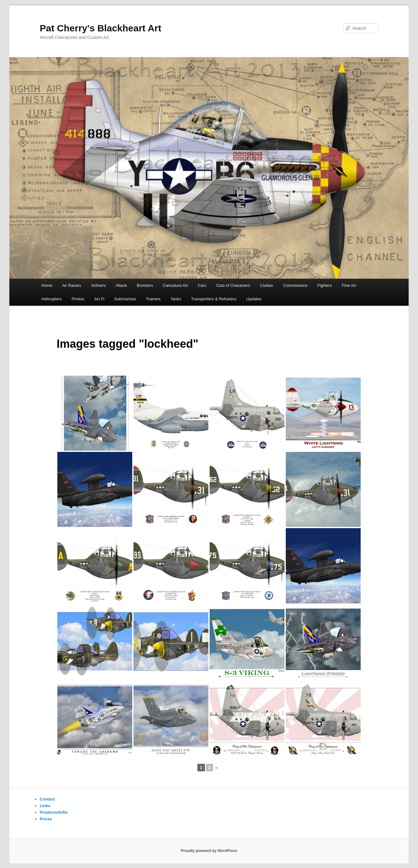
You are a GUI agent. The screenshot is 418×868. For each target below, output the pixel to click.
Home (47, 285)
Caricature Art (175, 285)
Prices (46, 819)
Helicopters (52, 299)
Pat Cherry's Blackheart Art (101, 28)
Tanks (176, 299)
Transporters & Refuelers (214, 299)
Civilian (267, 285)
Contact (47, 799)
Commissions (295, 285)
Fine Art (349, 285)
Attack (121, 285)
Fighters (325, 285)
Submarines (125, 299)
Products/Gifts (54, 812)
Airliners (98, 285)
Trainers (153, 299)
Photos (78, 299)
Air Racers (72, 285)
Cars (202, 285)
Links (45, 806)
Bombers (145, 285)
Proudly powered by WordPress (209, 851)
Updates (254, 299)
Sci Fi (99, 299)
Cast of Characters (233, 285)
